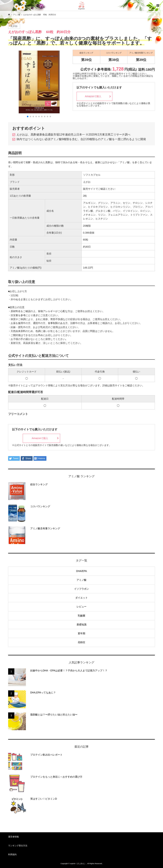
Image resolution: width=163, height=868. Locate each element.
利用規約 (12, 855)
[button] (28, 117)
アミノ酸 (81, 580)
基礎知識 (81, 624)
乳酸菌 (81, 616)
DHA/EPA (81, 571)
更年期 (81, 633)
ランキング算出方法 (18, 846)
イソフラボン (81, 589)
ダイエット (81, 598)
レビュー (81, 607)
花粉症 (81, 642)
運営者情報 (13, 837)
